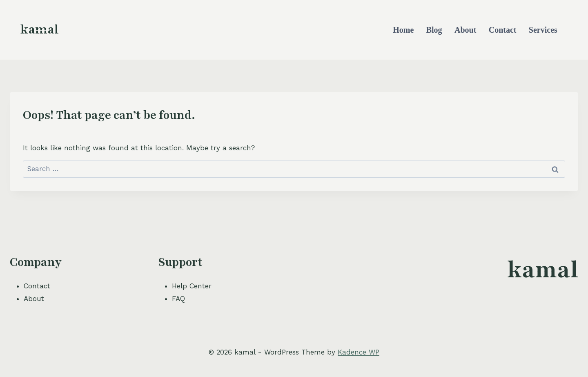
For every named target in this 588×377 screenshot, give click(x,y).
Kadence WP (359, 352)
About (465, 30)
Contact (503, 30)
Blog (434, 30)
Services (543, 30)
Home (403, 30)
